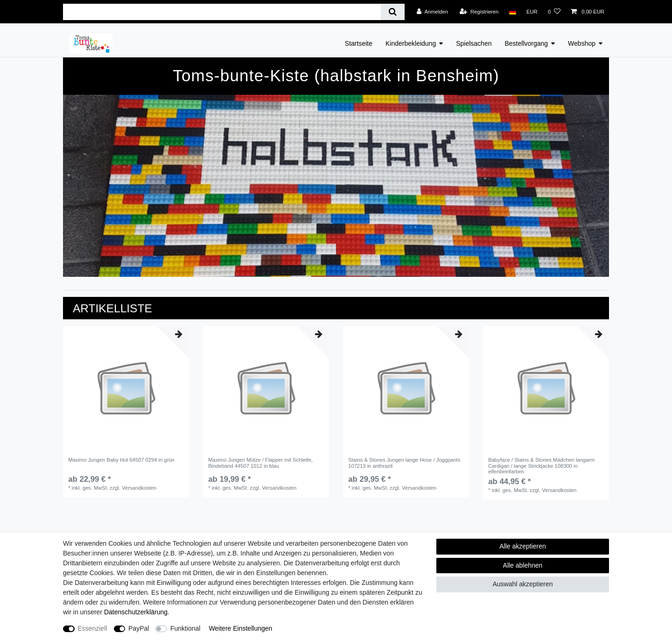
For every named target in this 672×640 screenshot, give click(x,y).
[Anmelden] (432, 12)
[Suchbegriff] (222, 12)
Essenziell (93, 628)
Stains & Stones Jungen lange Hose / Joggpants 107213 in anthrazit (404, 463)
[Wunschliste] (554, 12)
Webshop (582, 43)
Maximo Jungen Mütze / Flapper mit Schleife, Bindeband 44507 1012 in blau (260, 463)
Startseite (359, 43)
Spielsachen (474, 43)
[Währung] (532, 12)
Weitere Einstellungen (240, 628)
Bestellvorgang (526, 43)
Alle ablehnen (523, 565)
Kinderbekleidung (411, 43)
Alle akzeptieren (523, 546)
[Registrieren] (479, 12)
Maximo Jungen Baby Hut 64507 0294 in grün (121, 460)
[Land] (512, 12)
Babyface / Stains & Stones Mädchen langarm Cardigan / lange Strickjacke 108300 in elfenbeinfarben (541, 466)
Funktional (185, 628)
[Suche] (393, 12)
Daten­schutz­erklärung (136, 612)
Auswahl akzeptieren (522, 584)
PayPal (139, 628)
